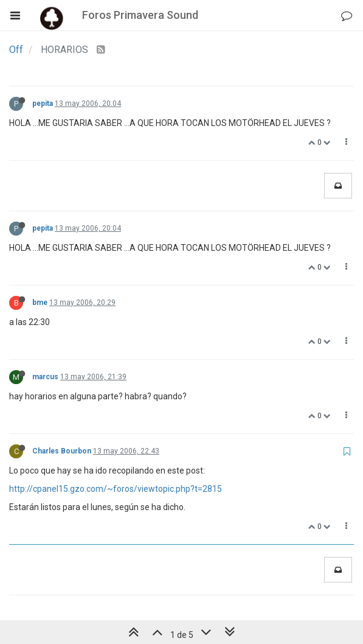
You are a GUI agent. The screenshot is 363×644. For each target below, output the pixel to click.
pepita (43, 103)
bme (40, 303)
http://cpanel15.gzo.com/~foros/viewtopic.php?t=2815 (116, 489)
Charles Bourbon (62, 451)
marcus (45, 377)
